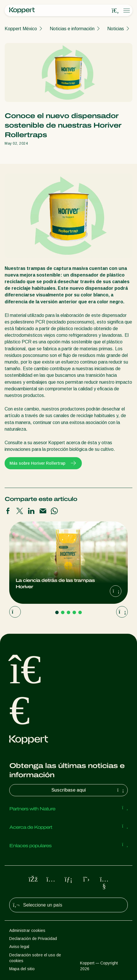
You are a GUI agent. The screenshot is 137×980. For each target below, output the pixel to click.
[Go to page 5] (80, 612)
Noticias (116, 29)
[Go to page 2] (63, 612)
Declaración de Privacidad (33, 939)
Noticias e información (72, 29)
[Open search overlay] (115, 11)
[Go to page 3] (68, 612)
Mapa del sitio (22, 969)
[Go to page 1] (57, 612)
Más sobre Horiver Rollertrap (43, 463)
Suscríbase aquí (88, 790)
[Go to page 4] (74, 612)
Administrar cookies (27, 930)
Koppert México (21, 29)
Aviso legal (19, 947)
